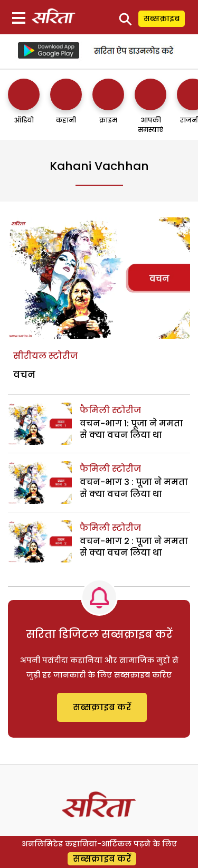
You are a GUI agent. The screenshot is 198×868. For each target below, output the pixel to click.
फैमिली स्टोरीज (110, 410)
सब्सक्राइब (162, 18)
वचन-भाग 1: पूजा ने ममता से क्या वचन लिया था (131, 429)
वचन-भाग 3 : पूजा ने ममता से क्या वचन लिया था (134, 488)
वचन (24, 374)
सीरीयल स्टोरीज (45, 356)
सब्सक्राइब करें (102, 707)
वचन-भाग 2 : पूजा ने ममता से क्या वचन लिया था (134, 547)
